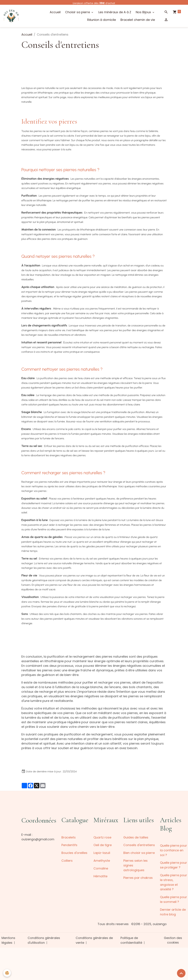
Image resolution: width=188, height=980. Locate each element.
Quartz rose (102, 837)
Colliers (67, 860)
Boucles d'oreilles (74, 853)
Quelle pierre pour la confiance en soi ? (173, 850)
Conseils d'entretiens (139, 845)
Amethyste (102, 860)
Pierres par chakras (138, 877)
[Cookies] (7, 973)
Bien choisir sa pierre (139, 853)
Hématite (100, 876)
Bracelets (69, 837)
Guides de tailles (136, 837)
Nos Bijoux (144, 12)
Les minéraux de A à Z (115, 12)
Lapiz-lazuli (102, 853)
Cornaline (101, 868)
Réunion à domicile (102, 20)
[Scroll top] (181, 973)
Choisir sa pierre (78, 12)
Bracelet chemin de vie (138, 20)
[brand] (11, 16)
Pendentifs (69, 845)
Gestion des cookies (173, 938)
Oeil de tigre (103, 845)
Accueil (55, 12)
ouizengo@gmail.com (38, 839)
